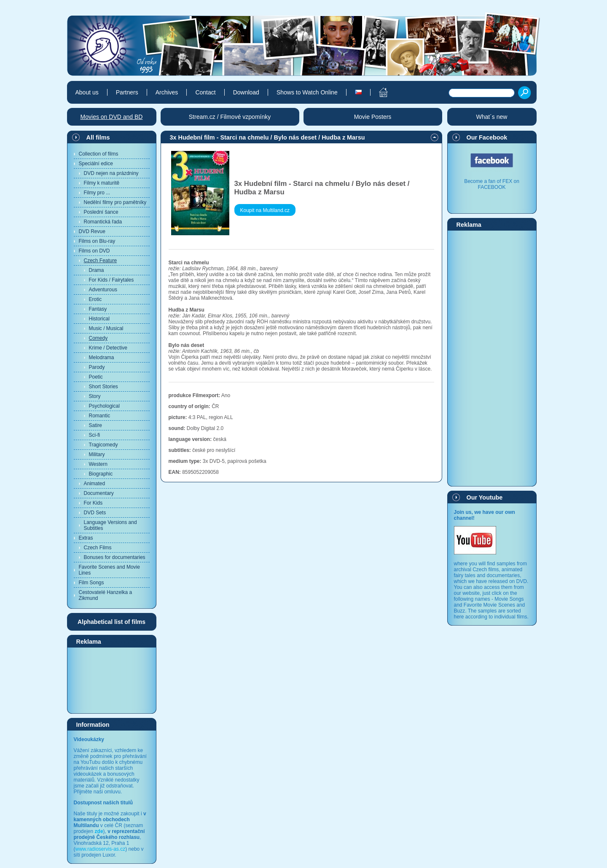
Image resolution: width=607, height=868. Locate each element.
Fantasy (98, 309)
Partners (127, 92)
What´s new (492, 117)
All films (98, 137)
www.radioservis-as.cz (101, 849)
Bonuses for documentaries (115, 557)
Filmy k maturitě (102, 183)
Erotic (95, 299)
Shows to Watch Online (307, 92)
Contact (205, 92)
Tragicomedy (103, 445)
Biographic (101, 474)
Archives (167, 92)
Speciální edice (96, 164)
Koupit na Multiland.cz (265, 210)
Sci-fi (95, 435)
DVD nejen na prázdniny (111, 173)
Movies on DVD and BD (112, 117)
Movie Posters (373, 117)
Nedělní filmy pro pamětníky (115, 202)
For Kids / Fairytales (111, 280)
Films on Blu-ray (97, 241)
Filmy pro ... (97, 193)
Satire (95, 425)
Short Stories (103, 387)
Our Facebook (487, 137)
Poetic (96, 377)
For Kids (93, 503)
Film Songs (91, 583)
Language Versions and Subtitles (110, 525)
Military (97, 454)
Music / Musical (106, 328)
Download (246, 92)
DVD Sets (95, 513)
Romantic (100, 416)
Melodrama (102, 357)
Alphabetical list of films (111, 622)
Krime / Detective (108, 348)
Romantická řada (103, 222)
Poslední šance (101, 212)
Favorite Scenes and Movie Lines (109, 570)
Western (98, 464)
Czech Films (98, 548)
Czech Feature (101, 261)
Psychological (104, 406)
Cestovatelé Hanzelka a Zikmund (106, 595)
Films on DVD (94, 251)
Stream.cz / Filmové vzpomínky (230, 117)
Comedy (98, 338)
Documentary (99, 493)
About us (87, 92)
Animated (95, 484)
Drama (97, 270)
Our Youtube (485, 497)
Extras (86, 538)
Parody (97, 367)
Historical (99, 319)
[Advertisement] (112, 680)
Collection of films (99, 154)
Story (95, 396)
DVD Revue (92, 231)
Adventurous (103, 290)
